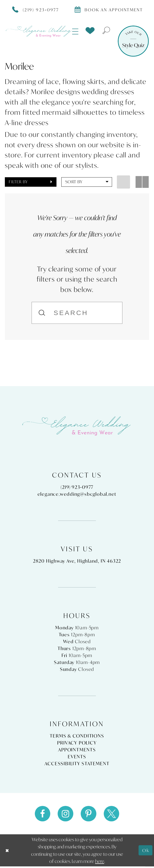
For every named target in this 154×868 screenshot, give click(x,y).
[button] (76, 31)
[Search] (77, 313)
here (100, 863)
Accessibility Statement (77, 764)
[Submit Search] (43, 313)
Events (77, 757)
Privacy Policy (77, 744)
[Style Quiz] (133, 41)
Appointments (77, 751)
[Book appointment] (109, 9)
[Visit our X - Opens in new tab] (113, 815)
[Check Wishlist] (90, 31)
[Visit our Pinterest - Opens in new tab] (89, 815)
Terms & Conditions (77, 737)
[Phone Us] (36, 9)
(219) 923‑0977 (77, 488)
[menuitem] (76, 31)
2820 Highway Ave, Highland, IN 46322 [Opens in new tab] (77, 562)
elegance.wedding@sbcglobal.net (77, 495)
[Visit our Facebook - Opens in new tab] (41, 815)
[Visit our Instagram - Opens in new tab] (65, 815)
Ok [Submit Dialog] (145, 852)
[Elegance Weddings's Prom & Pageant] (39, 32)
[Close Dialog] (7, 852)
